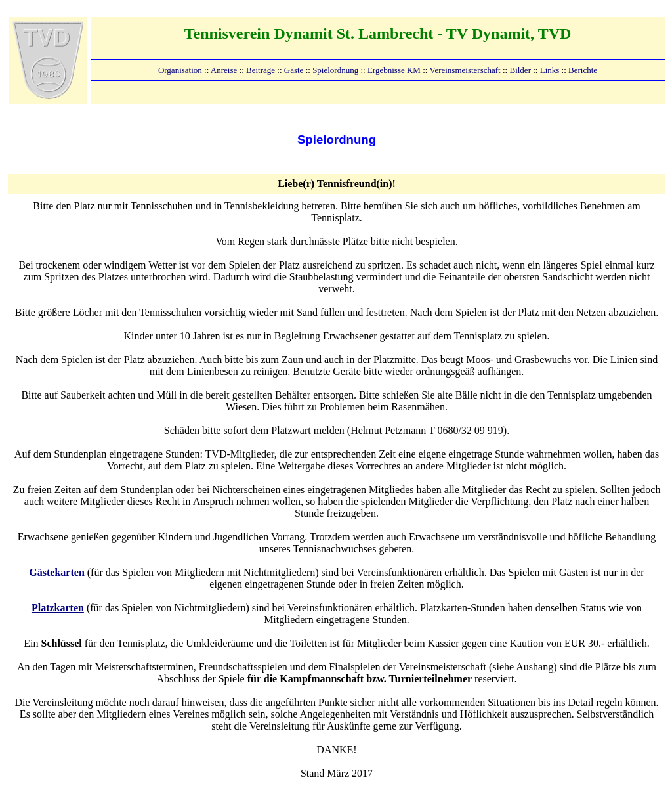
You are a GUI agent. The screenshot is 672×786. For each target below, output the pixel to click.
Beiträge (261, 70)
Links (550, 70)
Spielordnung (335, 70)
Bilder (520, 70)
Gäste (294, 70)
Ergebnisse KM (394, 70)
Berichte (583, 70)
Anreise (224, 70)
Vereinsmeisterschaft (465, 70)
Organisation (180, 70)
